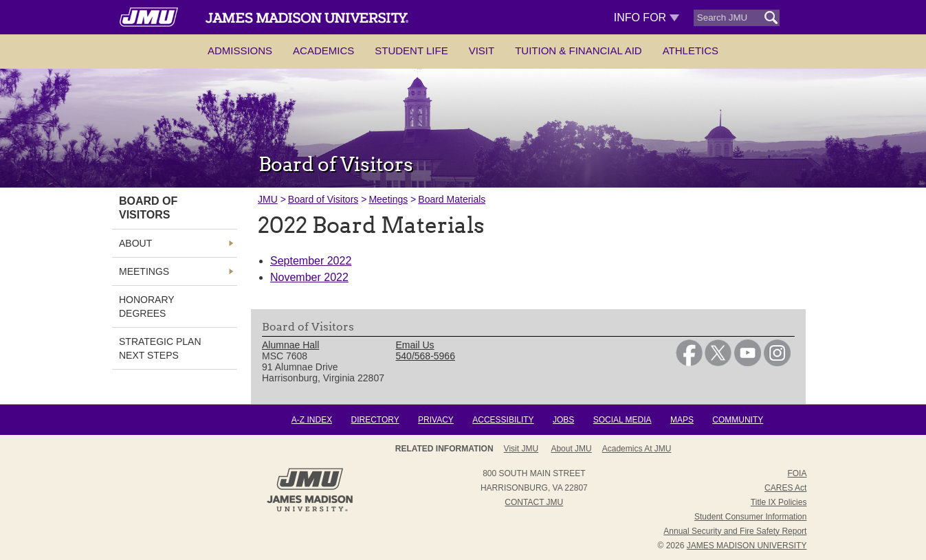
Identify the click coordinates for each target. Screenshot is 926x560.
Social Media (622, 420)
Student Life (411, 51)
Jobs (563, 420)
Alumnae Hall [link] (290, 345)
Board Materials (452, 199)
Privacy (436, 420)
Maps (682, 420)
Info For (647, 18)
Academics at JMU (637, 449)
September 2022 (311, 261)
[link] (689, 363)
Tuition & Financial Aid (578, 51)
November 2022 (309, 277)
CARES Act (785, 488)
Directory (375, 420)
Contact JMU (534, 502)
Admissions (240, 51)
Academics (323, 51)
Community (738, 420)
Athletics (691, 51)
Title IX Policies (779, 502)
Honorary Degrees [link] (146, 306)
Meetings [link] (144, 271)
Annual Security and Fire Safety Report (735, 531)
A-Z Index (312, 420)
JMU (268, 199)
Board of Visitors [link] (148, 208)
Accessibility (503, 420)
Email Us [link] (415, 345)
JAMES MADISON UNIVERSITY (747, 546)
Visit (482, 51)
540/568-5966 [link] (426, 356)
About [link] (135, 243)
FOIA (797, 473)
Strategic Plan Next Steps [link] (160, 348)
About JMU (571, 449)
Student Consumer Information (750, 517)
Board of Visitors (323, 199)
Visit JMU (521, 449)
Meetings (388, 199)
